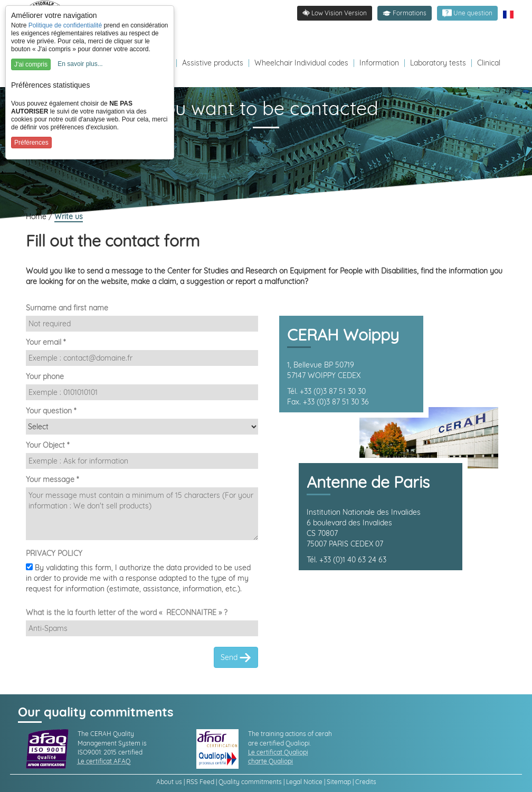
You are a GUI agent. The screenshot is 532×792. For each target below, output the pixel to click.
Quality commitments (250, 782)
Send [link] (236, 658)
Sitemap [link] (339, 782)
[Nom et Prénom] (142, 324)
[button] (405, 13)
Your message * (52, 479)
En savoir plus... (80, 64)
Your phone (45, 376)
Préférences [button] (31, 143)
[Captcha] (142, 628)
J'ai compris (31, 64)
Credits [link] (366, 782)
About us (169, 782)
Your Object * (47, 445)
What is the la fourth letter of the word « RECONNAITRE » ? (127, 612)
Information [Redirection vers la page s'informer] (379, 63)
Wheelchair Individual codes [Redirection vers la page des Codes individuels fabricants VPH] (301, 63)
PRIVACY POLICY (54, 553)
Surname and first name (67, 308)
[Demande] (142, 514)
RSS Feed (200, 782)
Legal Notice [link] (304, 782)
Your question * (51, 411)
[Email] (142, 358)
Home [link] (37, 216)
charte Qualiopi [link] (270, 761)
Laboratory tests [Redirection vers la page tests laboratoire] (438, 63)
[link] (467, 13)
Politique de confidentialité (65, 25)
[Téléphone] (142, 392)
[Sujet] (142, 461)
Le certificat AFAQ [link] (104, 761)
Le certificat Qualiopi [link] (278, 752)
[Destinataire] (142, 427)
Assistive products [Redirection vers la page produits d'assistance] (213, 63)
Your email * (46, 342)
